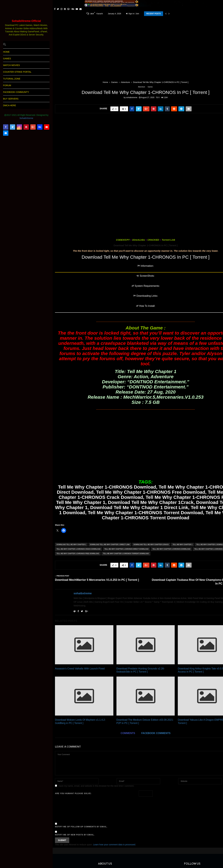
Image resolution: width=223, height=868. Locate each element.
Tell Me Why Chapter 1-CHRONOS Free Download (78, 513)
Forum (7, 85)
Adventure (142, 87)
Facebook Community (16, 92)
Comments (128, 693)
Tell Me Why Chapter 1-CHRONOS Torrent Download (126, 513)
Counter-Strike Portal (17, 72)
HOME (6, 52)
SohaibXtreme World (73, 836)
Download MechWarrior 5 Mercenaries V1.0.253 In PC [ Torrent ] (97, 540)
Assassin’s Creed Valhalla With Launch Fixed (80, 628)
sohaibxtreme (132, 97)
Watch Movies (11, 65)
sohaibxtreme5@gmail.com (123, 847)
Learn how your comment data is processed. (115, 805)
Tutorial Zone (12, 79)
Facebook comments (156, 693)
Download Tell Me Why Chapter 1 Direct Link (110, 504)
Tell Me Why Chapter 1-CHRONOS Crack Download (79, 509)
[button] (26, 45)
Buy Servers (11, 99)
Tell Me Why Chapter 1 (182, 504)
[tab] (73, 267)
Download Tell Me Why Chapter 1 (71, 504)
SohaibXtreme (26, 118)
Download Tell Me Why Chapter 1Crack (151, 504)
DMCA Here (10, 105)
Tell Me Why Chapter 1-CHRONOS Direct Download (126, 509)
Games (7, 59)
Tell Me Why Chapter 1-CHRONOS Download (171, 509)
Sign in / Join (133, 14)
